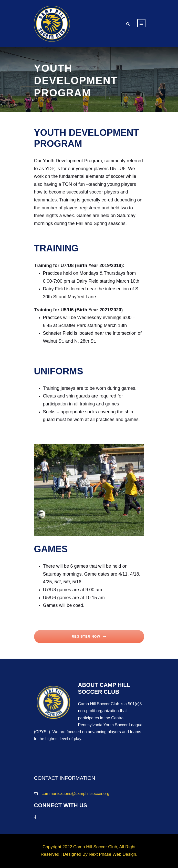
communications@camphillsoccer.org (76, 794)
